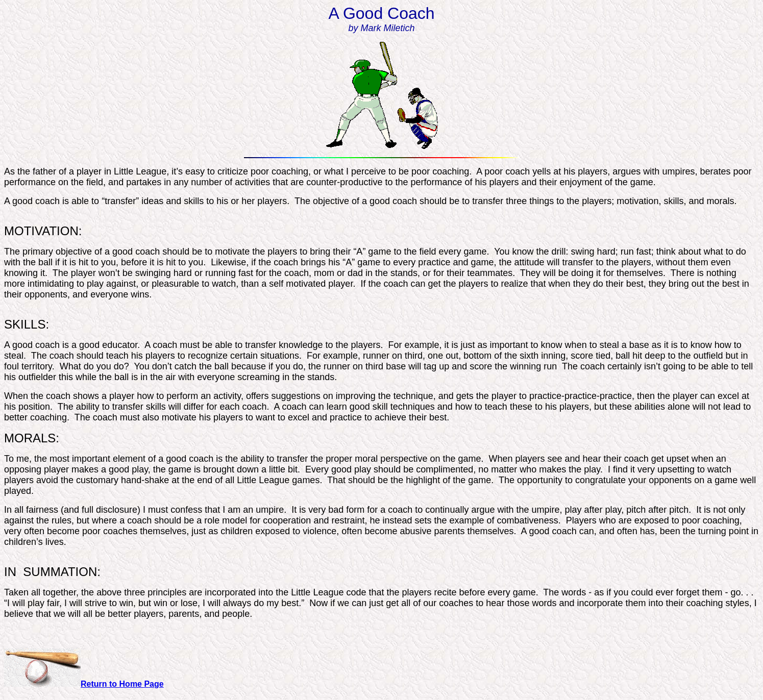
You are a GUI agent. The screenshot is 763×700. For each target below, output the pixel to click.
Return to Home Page (122, 684)
